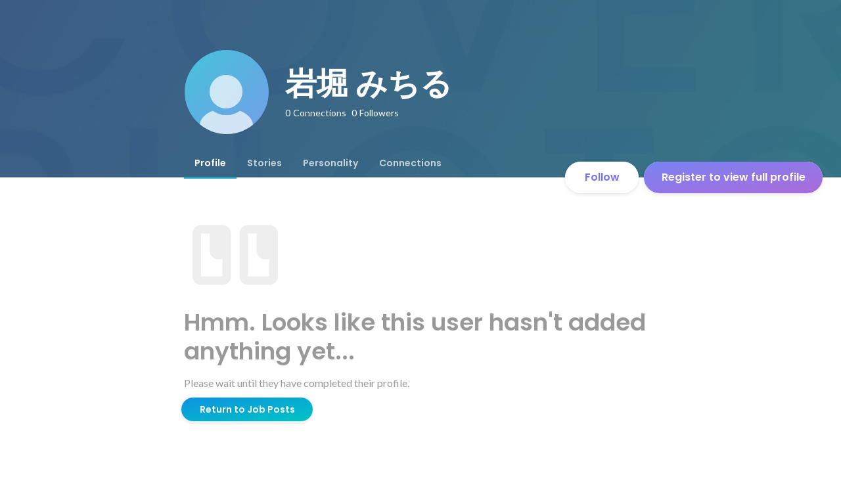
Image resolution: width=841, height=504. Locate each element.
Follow (602, 177)
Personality (330, 163)
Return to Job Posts (247, 409)
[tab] (210, 163)
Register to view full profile (734, 177)
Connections (410, 163)
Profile (210, 163)
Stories (264, 163)
